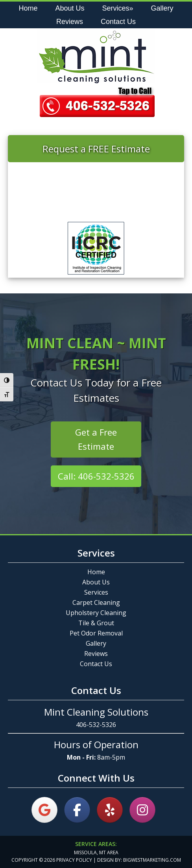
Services (96, 592)
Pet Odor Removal (96, 633)
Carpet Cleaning (96, 602)
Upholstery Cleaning (96, 613)
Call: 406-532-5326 (96, 476)
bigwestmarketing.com (152, 860)
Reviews (96, 654)
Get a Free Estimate (96, 439)
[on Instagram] (142, 810)
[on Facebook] (77, 810)
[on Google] (44, 810)
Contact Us (96, 664)
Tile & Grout (96, 623)
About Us (96, 582)
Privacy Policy (74, 860)
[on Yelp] (110, 810)
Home (96, 572)
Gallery (96, 643)
